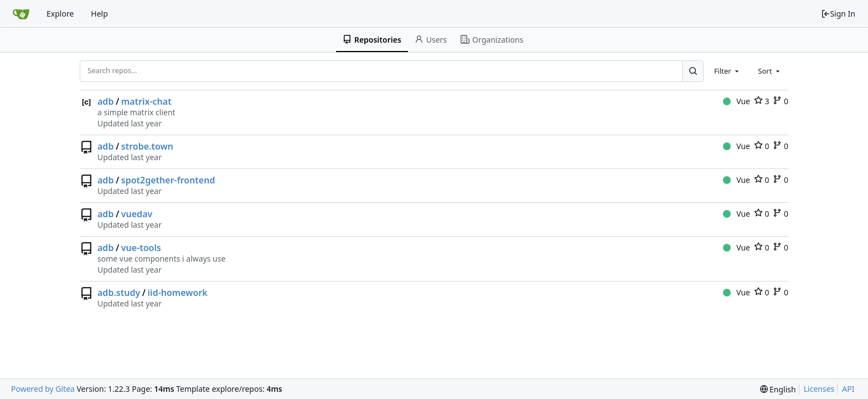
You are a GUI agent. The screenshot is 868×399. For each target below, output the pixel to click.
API (848, 389)
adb (105, 101)
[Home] (21, 14)
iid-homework (178, 293)
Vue (737, 101)
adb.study (119, 293)
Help (99, 14)
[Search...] (693, 71)
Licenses (819, 389)
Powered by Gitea (43, 389)
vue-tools (141, 248)
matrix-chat (146, 101)
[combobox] (727, 71)
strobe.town (147, 146)
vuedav (137, 214)
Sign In (838, 14)
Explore (60, 14)
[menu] (778, 389)
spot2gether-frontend (168, 180)
